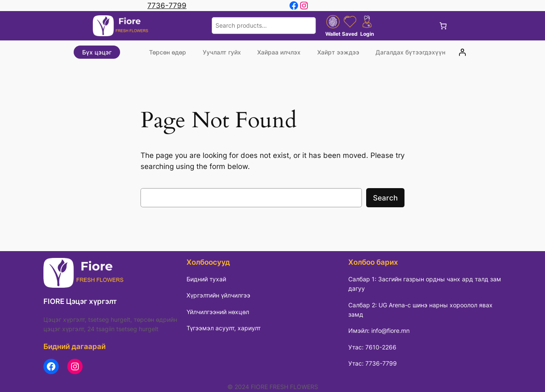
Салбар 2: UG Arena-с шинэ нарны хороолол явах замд (420, 310)
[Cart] (443, 26)
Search (385, 198)
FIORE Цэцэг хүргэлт (80, 301)
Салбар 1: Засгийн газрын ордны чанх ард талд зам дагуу (425, 284)
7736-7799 (167, 6)
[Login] (462, 52)
